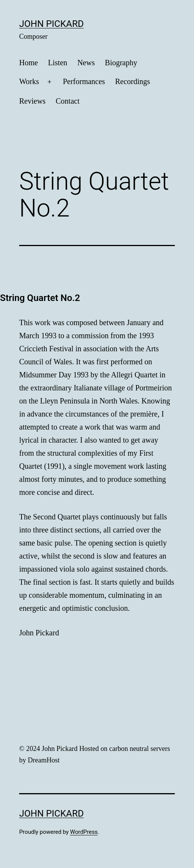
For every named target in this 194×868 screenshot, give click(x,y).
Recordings (132, 81)
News (86, 63)
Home (29, 63)
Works (29, 81)
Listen (58, 63)
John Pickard (52, 24)
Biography (121, 63)
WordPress (84, 832)
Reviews (32, 101)
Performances (84, 81)
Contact (67, 101)
